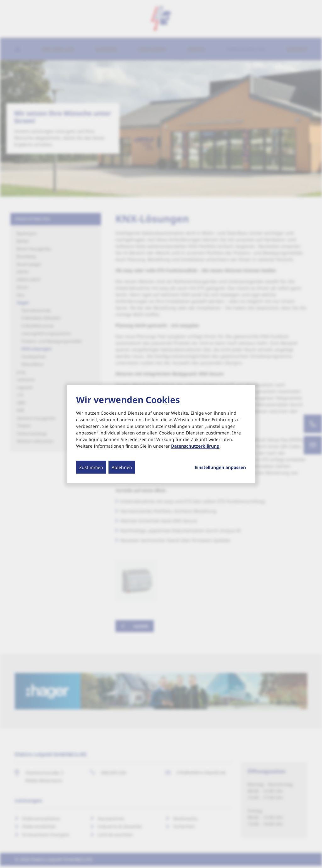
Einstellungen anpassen (220, 467)
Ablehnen (122, 467)
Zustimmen (91, 467)
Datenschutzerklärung (195, 446)
